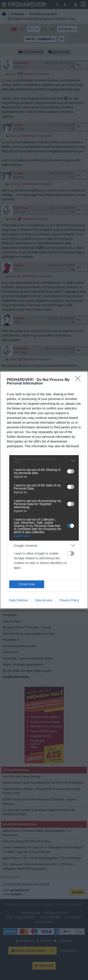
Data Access (44, 600)
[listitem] (44, 461)
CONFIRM (27, 584)
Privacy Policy (69, 600)
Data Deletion (19, 600)
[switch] (71, 471)
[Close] (79, 380)
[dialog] (44, 490)
